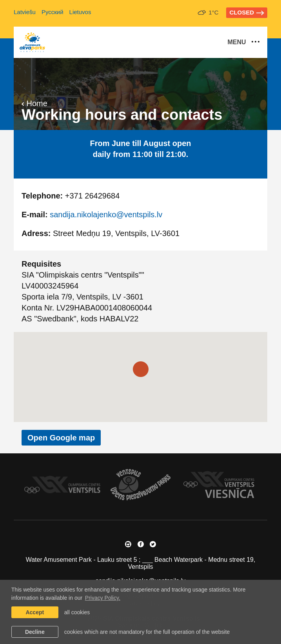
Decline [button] (35, 632)
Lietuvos (80, 12)
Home (34, 103)
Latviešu (25, 12)
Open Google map (61, 438)
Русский (53, 12)
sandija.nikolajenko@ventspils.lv (106, 215)
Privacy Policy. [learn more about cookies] (103, 598)
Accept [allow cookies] (35, 612)
